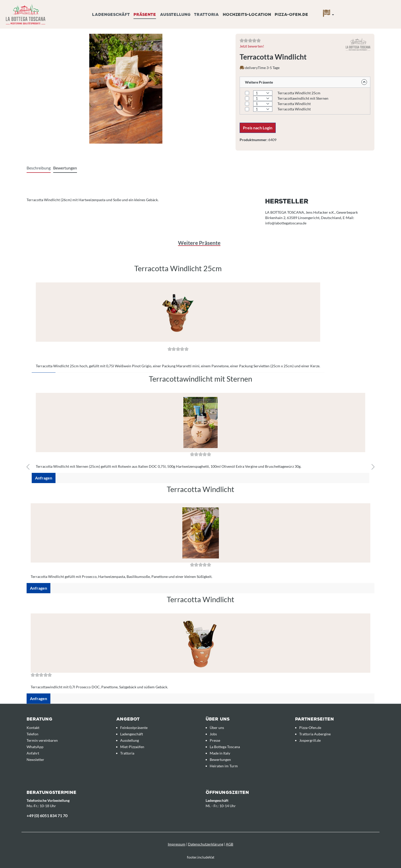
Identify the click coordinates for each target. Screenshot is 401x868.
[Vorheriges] (28, 467)
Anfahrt (33, 753)
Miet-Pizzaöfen (132, 747)
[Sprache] (328, 15)
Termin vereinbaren (42, 740)
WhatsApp (35, 747)
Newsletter (35, 759)
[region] (201, 373)
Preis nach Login (258, 128)
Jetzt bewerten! (252, 46)
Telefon (32, 734)
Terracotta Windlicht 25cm (299, 93)
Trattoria (127, 753)
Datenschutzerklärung (206, 844)
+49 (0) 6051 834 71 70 (47, 815)
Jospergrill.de (310, 740)
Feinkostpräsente (134, 728)
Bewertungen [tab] (65, 168)
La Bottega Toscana (225, 747)
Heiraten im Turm (224, 766)
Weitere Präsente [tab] (199, 243)
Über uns (217, 728)
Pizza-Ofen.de (310, 728)
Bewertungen (220, 759)
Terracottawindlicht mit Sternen (303, 98)
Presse (215, 740)
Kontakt (33, 728)
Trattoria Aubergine (315, 734)
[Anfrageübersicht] (357, 8)
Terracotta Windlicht (294, 104)
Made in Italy (220, 753)
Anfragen (44, 478)
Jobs (213, 734)
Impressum (177, 844)
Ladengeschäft (132, 734)
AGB (230, 844)
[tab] (39, 168)
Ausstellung (130, 740)
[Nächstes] (373, 467)
